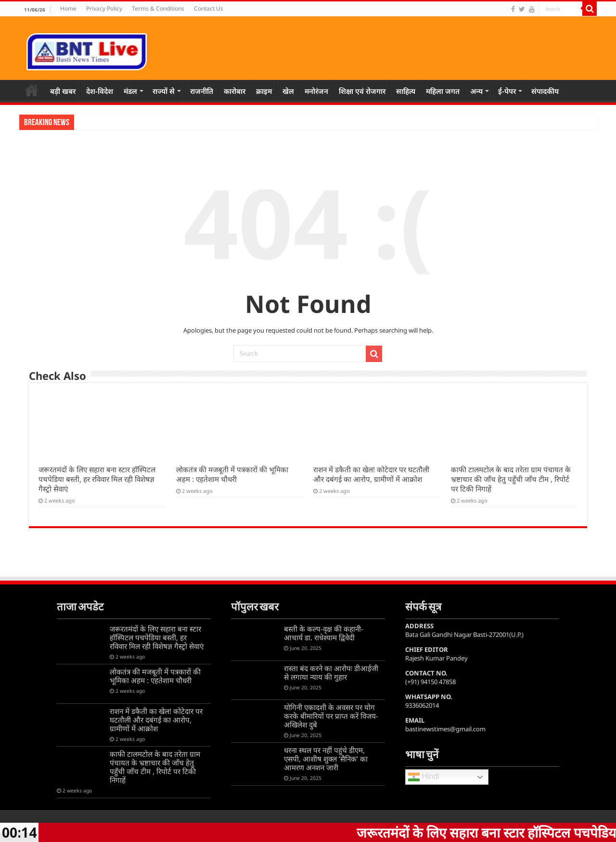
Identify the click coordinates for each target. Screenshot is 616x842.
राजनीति (202, 91)
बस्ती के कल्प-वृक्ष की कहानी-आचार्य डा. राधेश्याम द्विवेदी (324, 633)
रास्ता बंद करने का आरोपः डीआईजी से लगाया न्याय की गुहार (331, 673)
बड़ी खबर (63, 91)
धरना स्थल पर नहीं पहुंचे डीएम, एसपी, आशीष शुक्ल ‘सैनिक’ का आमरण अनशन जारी (326, 759)
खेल (288, 91)
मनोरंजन (316, 91)
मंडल (130, 91)
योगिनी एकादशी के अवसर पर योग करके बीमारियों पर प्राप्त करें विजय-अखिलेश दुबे (331, 716)
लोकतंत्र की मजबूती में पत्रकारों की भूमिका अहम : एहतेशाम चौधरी (232, 474)
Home (68, 8)
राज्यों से (164, 91)
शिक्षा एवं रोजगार (362, 91)
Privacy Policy (104, 8)
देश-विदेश (100, 91)
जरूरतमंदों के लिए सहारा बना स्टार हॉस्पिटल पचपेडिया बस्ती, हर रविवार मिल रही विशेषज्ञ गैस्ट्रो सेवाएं (97, 479)
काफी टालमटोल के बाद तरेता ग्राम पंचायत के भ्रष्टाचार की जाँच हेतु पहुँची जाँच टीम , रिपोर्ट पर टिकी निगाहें (511, 479)
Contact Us (209, 8)
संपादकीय (545, 91)
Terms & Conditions (158, 8)
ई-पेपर (507, 91)
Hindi (424, 777)
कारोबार (235, 91)
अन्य (476, 91)
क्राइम (264, 91)
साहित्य (406, 91)
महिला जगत (443, 91)
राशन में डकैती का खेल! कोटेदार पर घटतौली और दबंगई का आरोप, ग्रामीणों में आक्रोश (371, 474)
